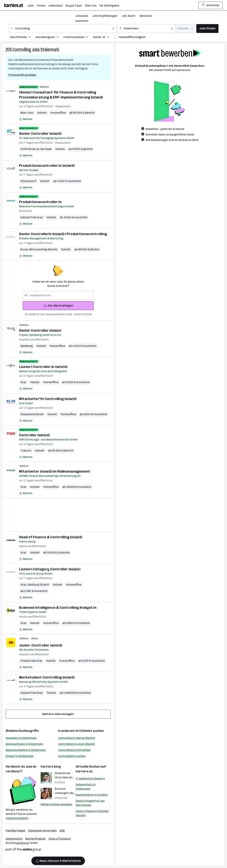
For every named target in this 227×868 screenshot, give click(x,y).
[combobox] (62, 29)
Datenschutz (14, 839)
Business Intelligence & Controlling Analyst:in (58, 608)
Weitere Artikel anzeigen (56, 804)
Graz (31, 113)
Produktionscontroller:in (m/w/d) (47, 166)
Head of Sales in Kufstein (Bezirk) (92, 813)
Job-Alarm (128, 16)
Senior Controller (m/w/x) (40, 330)
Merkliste (146, 16)
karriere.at (84, 771)
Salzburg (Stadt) (38, 585)
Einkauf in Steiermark (20, 756)
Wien (24, 113)
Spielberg (27, 346)
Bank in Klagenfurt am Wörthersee (90, 803)
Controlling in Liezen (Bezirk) (77, 744)
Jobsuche (82, 16)
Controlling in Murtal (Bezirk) (77, 738)
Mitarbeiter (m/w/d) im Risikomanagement (55, 471)
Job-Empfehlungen (105, 16)
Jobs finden (207, 28)
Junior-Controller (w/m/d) (41, 645)
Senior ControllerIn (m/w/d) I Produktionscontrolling (63, 234)
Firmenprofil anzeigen (22, 75)
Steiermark (50, 50)
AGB (62, 831)
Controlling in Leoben (72, 756)
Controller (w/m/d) (34, 435)
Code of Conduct (60, 839)
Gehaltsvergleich (17, 818)
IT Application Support (90, 778)
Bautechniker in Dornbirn (92, 795)
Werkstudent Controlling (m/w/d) (47, 677)
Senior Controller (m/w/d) (40, 134)
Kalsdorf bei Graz (32, 217)
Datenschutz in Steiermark (86, 787)
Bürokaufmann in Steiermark (24, 744)
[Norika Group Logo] (23, 850)
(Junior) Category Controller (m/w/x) (50, 569)
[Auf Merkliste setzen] (26, 119)
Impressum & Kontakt (42, 831)
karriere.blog (51, 767)
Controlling (22, 50)
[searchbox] (58, 295)
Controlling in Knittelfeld (74, 750)
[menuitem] (23, 38)
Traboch (26, 451)
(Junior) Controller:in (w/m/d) (43, 367)
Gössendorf (28, 181)
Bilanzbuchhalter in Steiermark (26, 750)
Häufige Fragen (16, 831)
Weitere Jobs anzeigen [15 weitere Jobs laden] (58, 714)
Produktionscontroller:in (40, 202)
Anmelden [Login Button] (211, 5)
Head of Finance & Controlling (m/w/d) (51, 537)
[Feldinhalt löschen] (113, 29)
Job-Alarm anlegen (58, 306)
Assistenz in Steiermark (21, 738)
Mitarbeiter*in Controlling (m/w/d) (48, 399)
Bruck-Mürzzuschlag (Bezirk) (39, 249)
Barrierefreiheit (36, 839)
